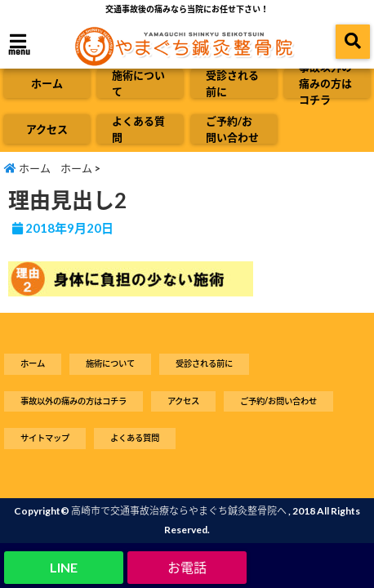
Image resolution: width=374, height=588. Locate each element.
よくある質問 (138, 129)
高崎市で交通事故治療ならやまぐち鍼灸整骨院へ (179, 511)
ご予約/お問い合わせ (232, 129)
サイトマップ (45, 438)
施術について (138, 83)
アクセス (47, 129)
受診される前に (232, 83)
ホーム (47, 83)
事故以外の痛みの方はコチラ (325, 83)
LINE (64, 567)
